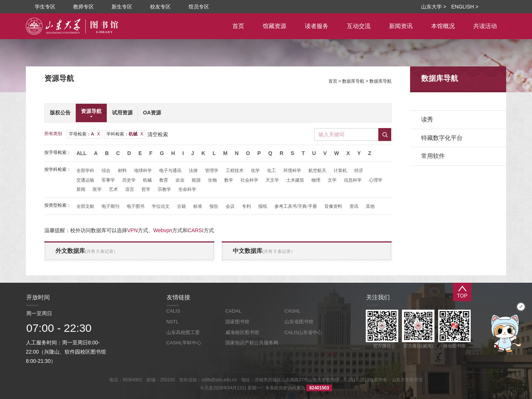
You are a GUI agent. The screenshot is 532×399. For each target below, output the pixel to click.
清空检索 (158, 134)
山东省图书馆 (299, 322)
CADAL (233, 311)
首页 (333, 81)
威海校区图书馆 (242, 332)
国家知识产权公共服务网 (252, 343)
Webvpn (163, 230)
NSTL (172, 322)
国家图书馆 (237, 322)
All (81, 153)
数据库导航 (353, 81)
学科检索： (125, 134)
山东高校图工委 (183, 332)
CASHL (292, 311)
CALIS (173, 311)
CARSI (196, 230)
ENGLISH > (465, 7)
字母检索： (84, 134)
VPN (132, 230)
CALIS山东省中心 (303, 332)
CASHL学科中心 (184, 343)
